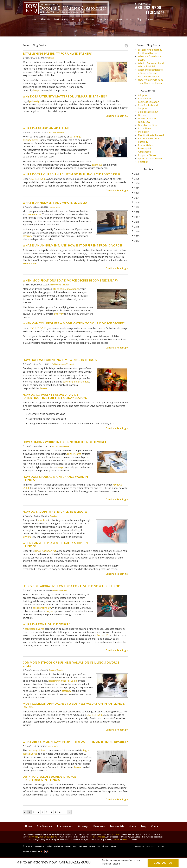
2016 (136, 222)
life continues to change (66, 289)
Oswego (102, 837)
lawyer (37, 90)
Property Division (53, 746)
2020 (136, 203)
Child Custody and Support (63, 364)
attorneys (96, 165)
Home (34, 19)
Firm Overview (44, 826)
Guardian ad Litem (56, 132)
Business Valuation (56, 670)
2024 (136, 183)
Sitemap (161, 846)
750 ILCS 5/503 (95, 715)
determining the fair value (63, 681)
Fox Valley (55, 837)
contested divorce (34, 629)
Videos (129, 19)
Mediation (144, 132)
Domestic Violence (148, 118)
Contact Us (163, 863)
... (65, 812)
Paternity (51, 58)
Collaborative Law (59, 590)
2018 (136, 212)
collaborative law (42, 608)
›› (69, 812)
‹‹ (25, 812)
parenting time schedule (76, 382)
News (119, 19)
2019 (136, 207)
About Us (45, 19)
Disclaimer (151, 846)
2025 (136, 179)
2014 (136, 231)
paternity (34, 101)
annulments (34, 214)
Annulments (55, 207)
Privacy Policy (139, 846)
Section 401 (103, 635)
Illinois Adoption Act (45, 551)
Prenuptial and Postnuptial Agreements (146, 149)
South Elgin (34, 837)
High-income (74, 454)
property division (37, 750)
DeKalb (116, 839)
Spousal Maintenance (60, 446)
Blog (139, 19)
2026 (136, 174)
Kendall (126, 839)
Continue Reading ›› (117, 116)
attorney (27, 236)
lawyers (27, 537)
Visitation (143, 162)
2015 (136, 227)
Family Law (144, 122)
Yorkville (94, 837)
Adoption (54, 516)
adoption (43, 520)
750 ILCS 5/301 (31, 264)
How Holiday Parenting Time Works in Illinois (151, 81)
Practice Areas (61, 19)
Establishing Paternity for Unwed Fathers (150, 51)
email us (125, 864)
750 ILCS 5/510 (38, 328)
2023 (136, 188)
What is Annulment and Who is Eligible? (151, 65)
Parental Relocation (149, 138)
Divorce (142, 115)
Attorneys (77, 19)
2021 (136, 198)
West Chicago (45, 837)
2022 (136, 193)
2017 (136, 217)
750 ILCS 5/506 (38, 179)
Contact (149, 19)
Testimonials (106, 19)
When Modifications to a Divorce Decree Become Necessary (150, 73)
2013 (136, 236)
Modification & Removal (59, 285)
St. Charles (116, 834)
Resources (91, 19)
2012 (136, 241)
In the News (145, 128)
